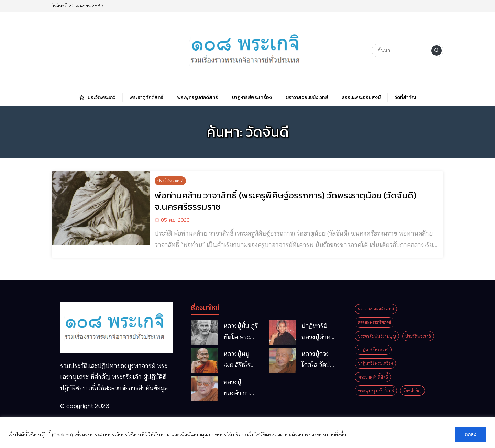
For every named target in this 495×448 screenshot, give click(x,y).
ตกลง (471, 434)
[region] (247, 432)
